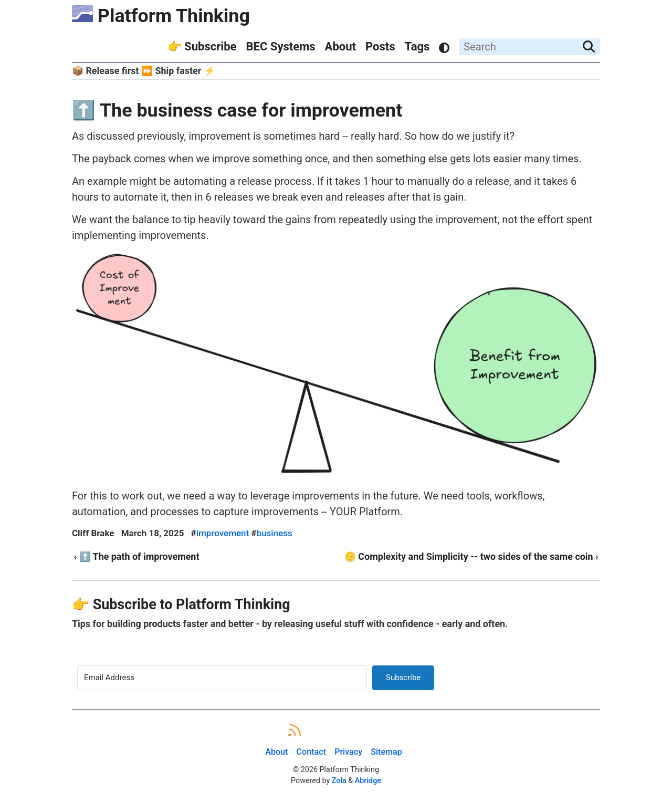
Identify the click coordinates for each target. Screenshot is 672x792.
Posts (380, 46)
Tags (417, 46)
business (275, 533)
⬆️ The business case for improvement (237, 110)
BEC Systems (280, 46)
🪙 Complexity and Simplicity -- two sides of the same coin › (471, 556)
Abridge (368, 780)
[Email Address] (222, 678)
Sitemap (386, 752)
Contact (311, 752)
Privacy (348, 752)
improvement (223, 533)
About (341, 46)
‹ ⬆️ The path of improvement (137, 556)
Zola (339, 780)
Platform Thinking (161, 16)
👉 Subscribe (202, 46)
